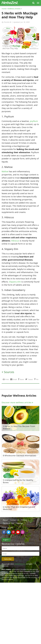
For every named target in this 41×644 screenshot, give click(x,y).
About (5, 520)
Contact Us (15, 520)
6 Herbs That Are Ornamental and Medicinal (19, 508)
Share (22, 379)
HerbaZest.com (20, 564)
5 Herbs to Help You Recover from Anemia (19, 427)
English (6, 540)
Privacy (24, 520)
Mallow (5, 171)
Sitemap (20, 523)
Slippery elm (15, 282)
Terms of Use (8, 523)
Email (15, 379)
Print (7, 379)
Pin (37, 379)
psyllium (34, 121)
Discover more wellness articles (17, 402)
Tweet (30, 379)
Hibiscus (15, 241)
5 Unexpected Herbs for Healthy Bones (18, 481)
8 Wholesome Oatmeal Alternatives (19, 456)
